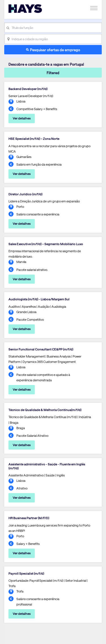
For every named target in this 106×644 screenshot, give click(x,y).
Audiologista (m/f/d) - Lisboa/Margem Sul (39, 299)
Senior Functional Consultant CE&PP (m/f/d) (41, 349)
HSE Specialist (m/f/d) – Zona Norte (34, 139)
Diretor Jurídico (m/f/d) (25, 194)
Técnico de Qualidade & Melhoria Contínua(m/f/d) (45, 410)
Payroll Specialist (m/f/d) (26, 573)
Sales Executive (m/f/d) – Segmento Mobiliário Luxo (46, 244)
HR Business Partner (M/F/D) (29, 518)
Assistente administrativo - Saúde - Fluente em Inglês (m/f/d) (47, 466)
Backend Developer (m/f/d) (28, 89)
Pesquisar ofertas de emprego (55, 50)
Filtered (53, 73)
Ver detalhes (22, 118)
